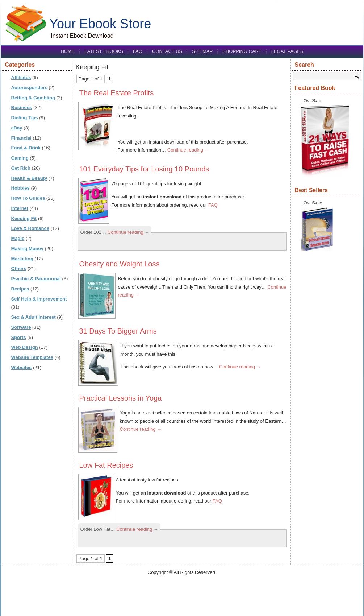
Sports (19, 337)
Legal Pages (287, 51)
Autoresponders (29, 88)
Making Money (28, 249)
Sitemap (202, 51)
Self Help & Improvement (39, 299)
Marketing (22, 259)
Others (19, 268)
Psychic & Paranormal (36, 279)
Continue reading (188, 150)
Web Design (25, 347)
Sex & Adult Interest (34, 317)
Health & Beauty (29, 178)
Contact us (167, 51)
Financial (21, 138)
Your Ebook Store (100, 24)
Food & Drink (26, 148)
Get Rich (21, 168)
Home (68, 51)
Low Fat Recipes (106, 465)
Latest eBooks (104, 51)
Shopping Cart (242, 51)
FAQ (138, 51)
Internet (20, 208)
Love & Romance (30, 228)
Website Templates (32, 357)
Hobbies (20, 188)
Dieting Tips (25, 118)
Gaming (20, 158)
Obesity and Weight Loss (120, 264)
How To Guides (28, 198)
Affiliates (21, 77)
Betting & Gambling (33, 98)
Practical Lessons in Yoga (121, 398)
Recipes (20, 289)
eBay (17, 128)
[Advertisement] (182, 593)
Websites (22, 367)
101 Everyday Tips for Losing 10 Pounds (144, 169)
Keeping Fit (24, 218)
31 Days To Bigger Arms (118, 331)
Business (22, 108)
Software (21, 327)
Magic (18, 238)
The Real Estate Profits (117, 93)
